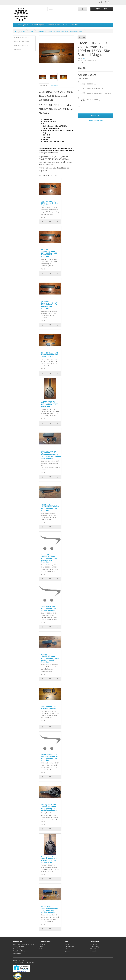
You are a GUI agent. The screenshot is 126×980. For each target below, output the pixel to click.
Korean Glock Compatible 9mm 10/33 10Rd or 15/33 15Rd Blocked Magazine (49, 558)
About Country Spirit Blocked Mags (23, 945)
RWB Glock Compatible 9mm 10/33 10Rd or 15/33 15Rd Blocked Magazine (49, 253)
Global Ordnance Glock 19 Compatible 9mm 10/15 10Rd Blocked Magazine (49, 909)
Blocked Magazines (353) (22, 37)
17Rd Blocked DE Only (89, 100)
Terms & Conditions (19, 951)
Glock (31, 31)
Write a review (99, 120)
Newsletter (94, 951)
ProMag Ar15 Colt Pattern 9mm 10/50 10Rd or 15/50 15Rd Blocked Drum (49, 859)
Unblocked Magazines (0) (22, 41)
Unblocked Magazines (38, 25)
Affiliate (67, 949)
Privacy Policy (17, 949)
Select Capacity (83, 78)
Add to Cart (95, 116)
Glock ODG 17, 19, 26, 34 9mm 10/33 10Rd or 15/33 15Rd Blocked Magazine (60, 31)
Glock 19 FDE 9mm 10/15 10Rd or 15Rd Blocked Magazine (49, 608)
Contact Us (42, 945)
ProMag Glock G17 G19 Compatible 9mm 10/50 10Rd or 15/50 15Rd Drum (50, 404)
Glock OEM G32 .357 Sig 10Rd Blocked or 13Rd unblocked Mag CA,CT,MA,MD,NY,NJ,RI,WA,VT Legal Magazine (53, 455)
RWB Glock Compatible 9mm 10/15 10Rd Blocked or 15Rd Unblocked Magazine (50, 658)
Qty (79, 106)
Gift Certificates (69, 947)
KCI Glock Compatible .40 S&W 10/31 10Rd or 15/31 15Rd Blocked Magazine (50, 508)
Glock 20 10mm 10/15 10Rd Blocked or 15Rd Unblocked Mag (50, 355)
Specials (67, 951)
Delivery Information (19, 947)
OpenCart (23, 961)
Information (74, 25)
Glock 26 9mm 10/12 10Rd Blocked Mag (49, 707)
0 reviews (91, 120)
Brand (23, 31)
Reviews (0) (54, 86)
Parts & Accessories (54, 25)
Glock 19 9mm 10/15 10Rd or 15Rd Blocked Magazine (50, 203)
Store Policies (17, 953)
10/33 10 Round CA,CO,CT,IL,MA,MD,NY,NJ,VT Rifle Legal (90, 85)
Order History (95, 947)
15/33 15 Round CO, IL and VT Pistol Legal (94, 93)
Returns (41, 947)
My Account (94, 945)
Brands (67, 945)
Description (44, 86)
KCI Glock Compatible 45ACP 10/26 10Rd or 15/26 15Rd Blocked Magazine (50, 757)
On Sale (65, 25)
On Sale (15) (18, 49)
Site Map (41, 949)
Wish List (93, 949)
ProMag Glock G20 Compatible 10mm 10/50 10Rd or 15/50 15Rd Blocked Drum (49, 807)
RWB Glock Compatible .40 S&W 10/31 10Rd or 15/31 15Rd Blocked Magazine (49, 305)
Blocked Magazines (22, 25)
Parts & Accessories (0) (21, 45)
